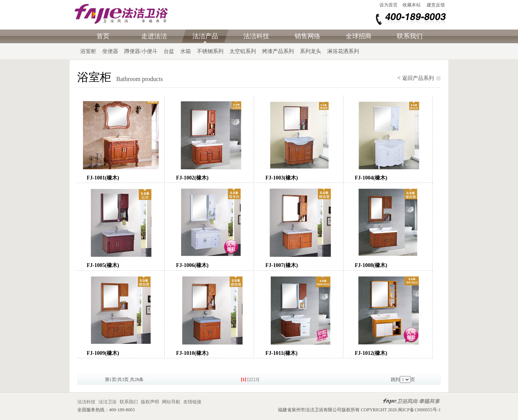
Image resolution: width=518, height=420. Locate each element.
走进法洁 (154, 36)
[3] (256, 379)
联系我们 (410, 36)
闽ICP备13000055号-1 (419, 410)
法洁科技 (256, 36)
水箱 (186, 51)
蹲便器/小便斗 (141, 51)
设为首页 (388, 5)
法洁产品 (205, 36)
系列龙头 (310, 51)
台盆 (169, 51)
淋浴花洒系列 (343, 51)
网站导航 (172, 402)
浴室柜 (88, 51)
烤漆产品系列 (278, 51)
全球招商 (359, 36)
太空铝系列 (243, 51)
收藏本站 (412, 5)
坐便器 (110, 51)
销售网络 (307, 36)
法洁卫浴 (108, 402)
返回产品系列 (418, 78)
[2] (250, 379)
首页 (103, 36)
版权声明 (151, 402)
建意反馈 (436, 5)
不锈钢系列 (210, 51)
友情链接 (192, 402)
